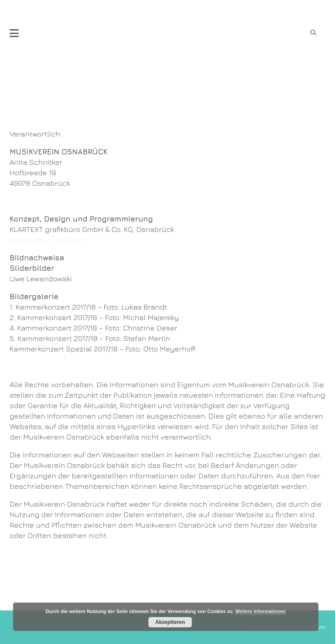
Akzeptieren (170, 622)
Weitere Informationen (260, 611)
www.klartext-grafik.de (47, 240)
